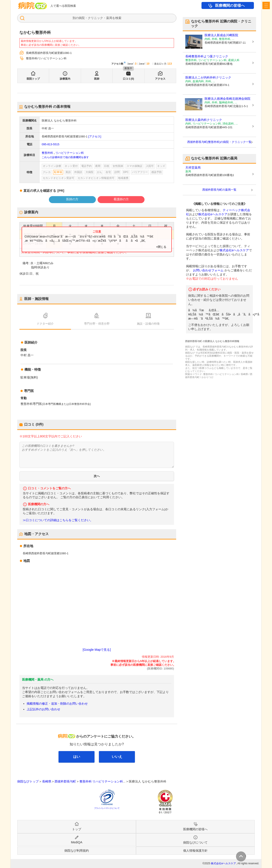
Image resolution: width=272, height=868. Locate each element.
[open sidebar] (266, 5)
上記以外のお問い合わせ (43, 709)
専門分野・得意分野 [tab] (97, 324)
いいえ (117, 757)
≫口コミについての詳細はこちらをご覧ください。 (58, 520)
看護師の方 (121, 199)
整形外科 (47, 153)
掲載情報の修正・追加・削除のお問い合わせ (57, 704)
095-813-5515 (51, 144)
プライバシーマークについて (107, 808)
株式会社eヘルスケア (213, 214)
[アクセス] (95, 136)
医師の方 (72, 199)
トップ (77, 829)
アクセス (160, 79)
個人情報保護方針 (195, 851)
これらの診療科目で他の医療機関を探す (65, 157)
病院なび (33, 6)
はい (77, 757)
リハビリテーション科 (70, 153)
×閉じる (161, 247)
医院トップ (33, 79)
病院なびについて (195, 842)
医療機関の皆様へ (230, 6)
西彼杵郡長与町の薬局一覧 (219, 190)
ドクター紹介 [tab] (45, 324)
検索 (118, 18)
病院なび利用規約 (77, 851)
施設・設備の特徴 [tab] (148, 324)
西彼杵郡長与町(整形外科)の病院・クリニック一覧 (219, 142)
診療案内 (65, 79)
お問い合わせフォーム (208, 270)
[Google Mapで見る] (97, 650)
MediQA (77, 842)
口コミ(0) (128, 79)
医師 (97, 79)
